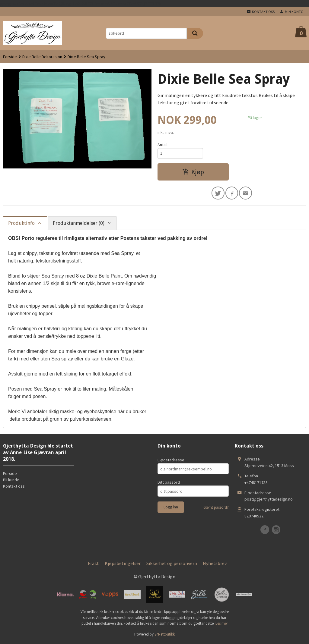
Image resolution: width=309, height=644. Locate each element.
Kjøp (193, 172)
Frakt (93, 564)
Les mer (222, 624)
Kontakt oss (14, 487)
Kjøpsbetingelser (123, 564)
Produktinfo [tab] (21, 224)
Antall (162, 145)
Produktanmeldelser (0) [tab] (79, 224)
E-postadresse (171, 461)
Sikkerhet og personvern (172, 564)
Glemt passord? (216, 508)
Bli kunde (11, 481)
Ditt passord (169, 483)
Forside (10, 57)
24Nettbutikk (165, 635)
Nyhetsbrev (215, 564)
